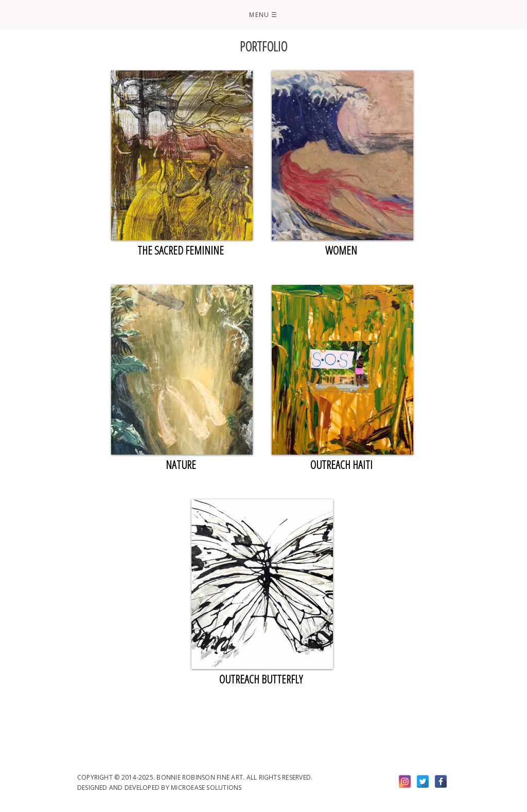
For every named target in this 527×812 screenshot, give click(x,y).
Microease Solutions (206, 788)
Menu (263, 15)
